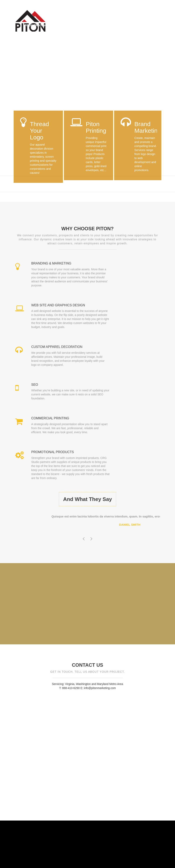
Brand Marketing (104, 25)
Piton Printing (36, 25)
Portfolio (132, 25)
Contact (31, 36)
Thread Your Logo (69, 25)
